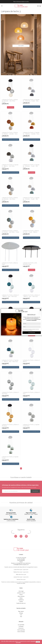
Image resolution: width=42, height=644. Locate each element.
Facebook (16, 536)
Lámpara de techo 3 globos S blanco (31, 361)
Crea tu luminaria (21, 632)
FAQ (21, 617)
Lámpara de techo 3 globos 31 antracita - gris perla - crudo (10, 101)
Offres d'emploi (21, 596)
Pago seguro (21, 611)
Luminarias (21, 626)
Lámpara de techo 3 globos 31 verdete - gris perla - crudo (10, 231)
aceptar (38, 642)
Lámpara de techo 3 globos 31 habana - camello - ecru (10, 133)
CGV (21, 615)
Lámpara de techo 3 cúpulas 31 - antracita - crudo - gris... (31, 100)
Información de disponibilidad (32, 107)
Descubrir (21, 46)
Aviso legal (21, 591)
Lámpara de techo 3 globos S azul (31, 393)
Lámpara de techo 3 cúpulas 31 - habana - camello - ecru (31, 133)
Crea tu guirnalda (21, 630)
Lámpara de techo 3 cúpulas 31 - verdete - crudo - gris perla (31, 166)
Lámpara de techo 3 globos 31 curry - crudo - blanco (31, 231)
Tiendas (21, 602)
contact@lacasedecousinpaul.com (21, 565)
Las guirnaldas (21, 625)
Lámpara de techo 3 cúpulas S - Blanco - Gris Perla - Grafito (10, 166)
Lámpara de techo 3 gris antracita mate (30, 264)
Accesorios (21, 628)
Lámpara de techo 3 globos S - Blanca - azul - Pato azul (10, 296)
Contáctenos (21, 600)
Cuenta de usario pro (21, 603)
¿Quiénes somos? (21, 593)
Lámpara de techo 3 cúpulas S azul (10, 457)
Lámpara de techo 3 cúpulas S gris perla (31, 425)
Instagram (26, 536)
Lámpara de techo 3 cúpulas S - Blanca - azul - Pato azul (10, 361)
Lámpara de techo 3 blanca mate (10, 264)
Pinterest (21, 536)
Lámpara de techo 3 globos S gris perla (10, 393)
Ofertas (21, 598)
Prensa (21, 595)
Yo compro (11, 107)
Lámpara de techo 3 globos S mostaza (10, 425)
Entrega (21, 613)
